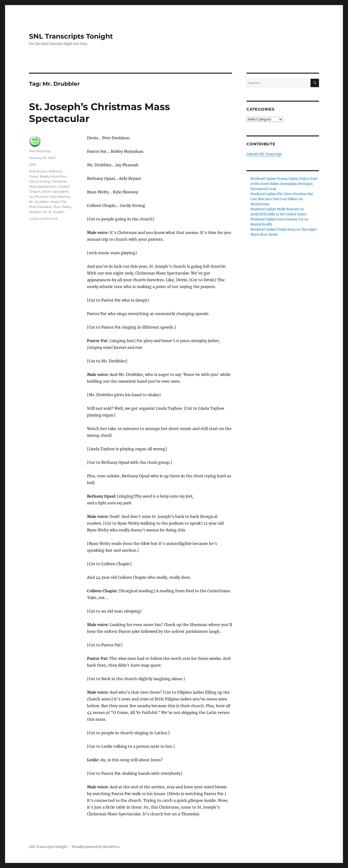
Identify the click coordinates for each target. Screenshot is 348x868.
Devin (47, 191)
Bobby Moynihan (53, 176)
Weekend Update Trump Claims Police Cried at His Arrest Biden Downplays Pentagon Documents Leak (284, 184)
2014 (33, 164)
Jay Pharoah (39, 197)
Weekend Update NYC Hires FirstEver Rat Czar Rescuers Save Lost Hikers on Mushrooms (282, 199)
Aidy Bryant (38, 171)
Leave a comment (43, 219)
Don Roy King (40, 151)
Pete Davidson (40, 207)
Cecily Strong (39, 181)
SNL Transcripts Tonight (71, 36)
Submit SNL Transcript (264, 154)
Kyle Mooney (60, 197)
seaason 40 (38, 212)
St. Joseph (56, 212)
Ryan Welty (62, 207)
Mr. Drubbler (39, 202)
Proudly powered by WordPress (96, 847)
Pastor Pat (58, 202)
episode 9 (61, 191)
